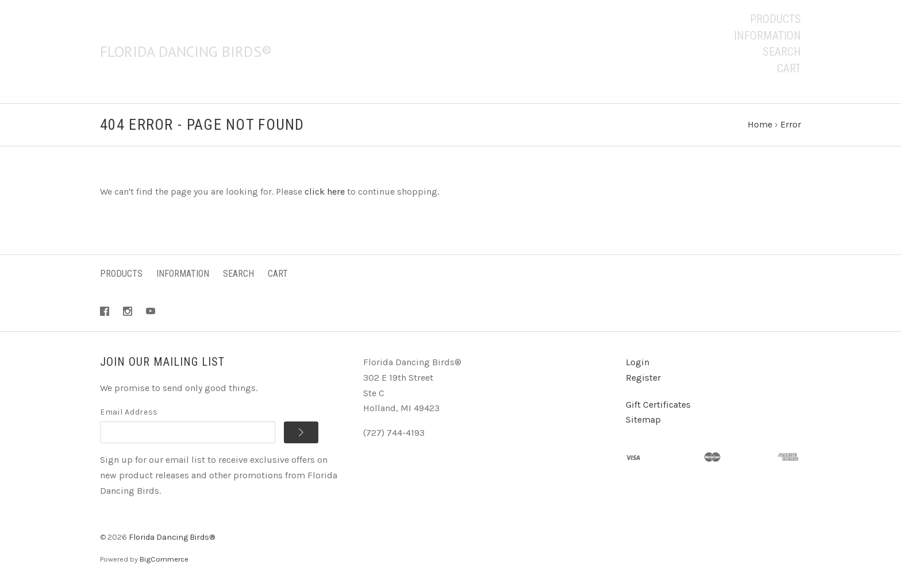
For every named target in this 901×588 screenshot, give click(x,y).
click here (325, 192)
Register (643, 378)
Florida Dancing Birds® (172, 537)
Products (775, 19)
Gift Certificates (658, 405)
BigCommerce (164, 559)
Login (638, 362)
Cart (789, 68)
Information (767, 36)
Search (782, 52)
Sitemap (643, 419)
